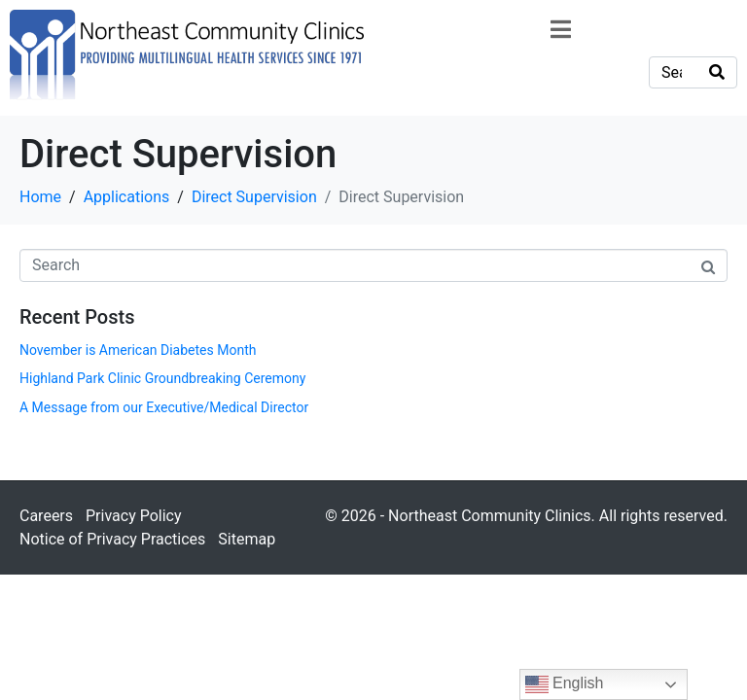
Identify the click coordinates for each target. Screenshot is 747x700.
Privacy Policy (134, 516)
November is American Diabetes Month (138, 350)
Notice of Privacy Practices (112, 539)
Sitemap (247, 539)
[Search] (717, 72)
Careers (46, 516)
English (565, 684)
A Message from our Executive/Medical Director (164, 407)
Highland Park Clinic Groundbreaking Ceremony (162, 378)
